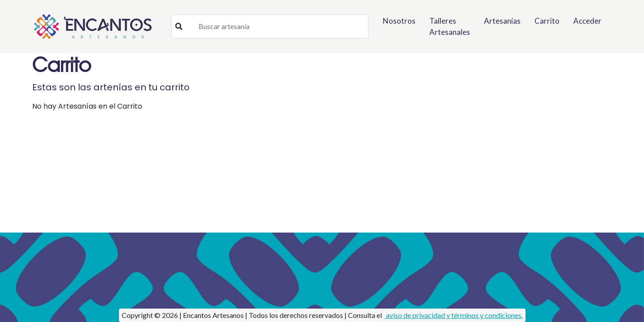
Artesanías (502, 21)
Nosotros (399, 21)
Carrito (547, 21)
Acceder (587, 21)
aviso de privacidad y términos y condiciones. (454, 315)
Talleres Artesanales (450, 27)
